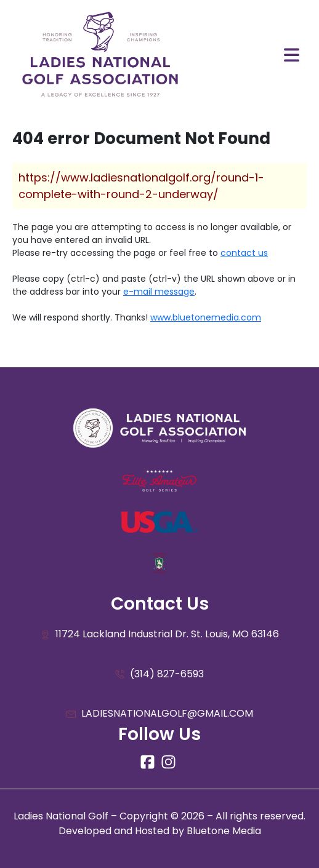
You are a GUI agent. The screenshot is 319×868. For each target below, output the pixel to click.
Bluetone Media (224, 831)
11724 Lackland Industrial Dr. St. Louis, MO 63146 (160, 635)
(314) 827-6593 (159, 675)
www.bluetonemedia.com (206, 317)
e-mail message (159, 292)
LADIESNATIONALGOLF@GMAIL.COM (160, 714)
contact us (244, 253)
